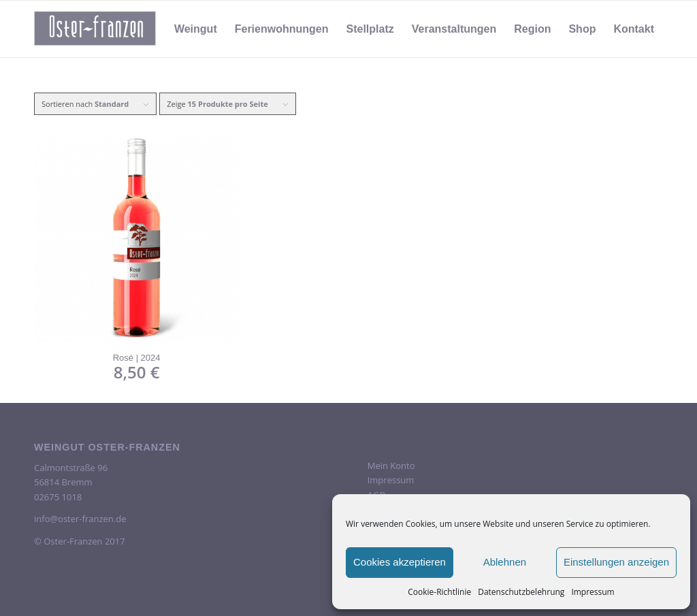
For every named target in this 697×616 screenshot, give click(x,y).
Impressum (593, 592)
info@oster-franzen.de (80, 519)
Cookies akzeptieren (400, 562)
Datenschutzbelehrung (521, 592)
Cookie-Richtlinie (439, 592)
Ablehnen (505, 562)
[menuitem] (196, 29)
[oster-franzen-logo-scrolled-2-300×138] (95, 29)
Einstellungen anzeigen (616, 562)
